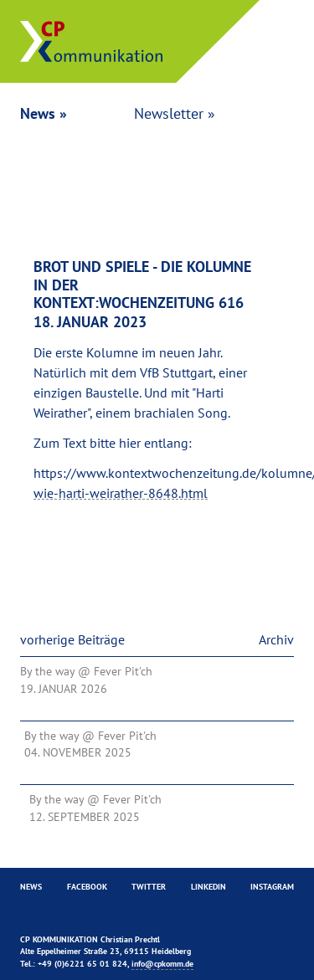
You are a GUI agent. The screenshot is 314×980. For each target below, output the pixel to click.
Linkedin (208, 887)
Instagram (272, 887)
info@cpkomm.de (162, 964)
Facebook (87, 887)
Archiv (276, 639)
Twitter (149, 887)
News (31, 887)
